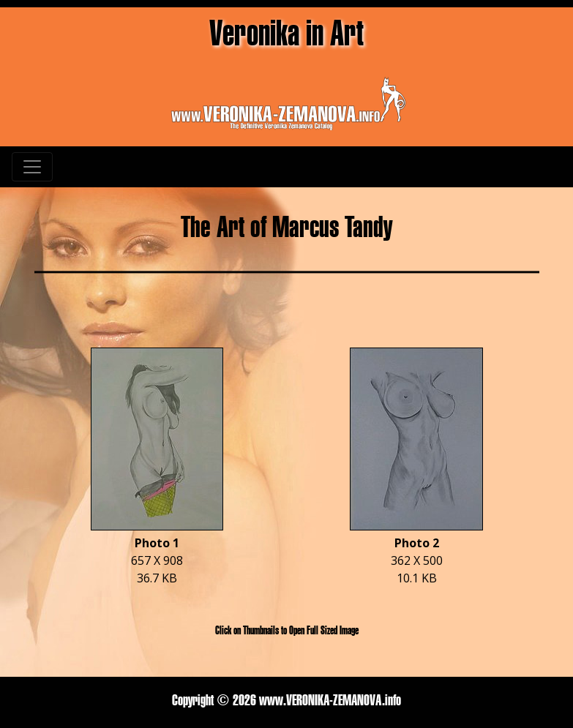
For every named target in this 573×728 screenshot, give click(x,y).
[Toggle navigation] (32, 167)
